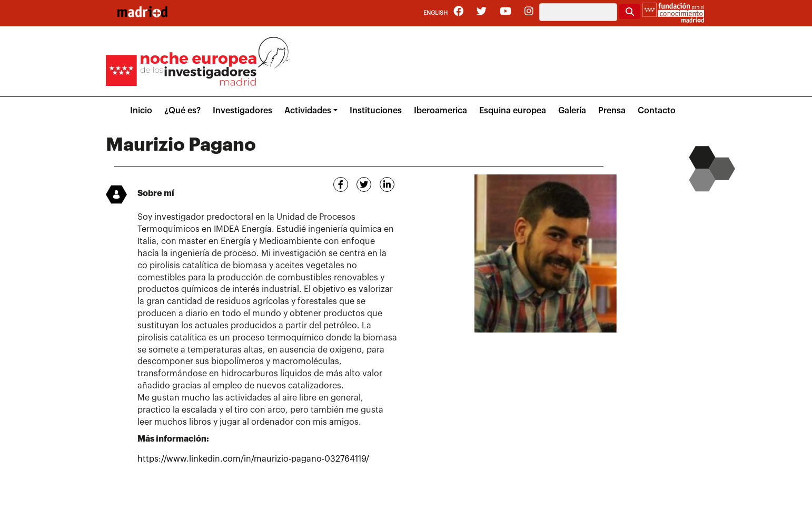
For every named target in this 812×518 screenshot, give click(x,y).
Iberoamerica (440, 111)
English (435, 13)
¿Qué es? (182, 111)
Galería (572, 111)
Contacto (657, 111)
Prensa (612, 111)
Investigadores (242, 111)
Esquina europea (513, 111)
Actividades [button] (308, 111)
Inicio (141, 111)
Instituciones (376, 111)
